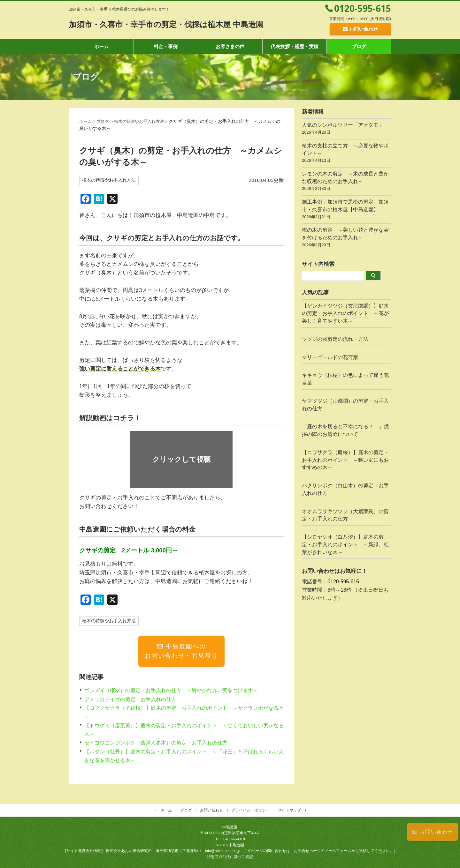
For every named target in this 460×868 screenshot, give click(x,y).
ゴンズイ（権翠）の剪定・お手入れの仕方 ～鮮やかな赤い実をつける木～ (177, 691)
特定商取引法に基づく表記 (230, 857)
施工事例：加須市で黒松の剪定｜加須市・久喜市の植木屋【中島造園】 (346, 210)
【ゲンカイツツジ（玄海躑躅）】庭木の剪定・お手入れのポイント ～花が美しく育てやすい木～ (345, 314)
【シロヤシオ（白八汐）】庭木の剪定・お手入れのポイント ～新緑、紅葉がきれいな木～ (345, 545)
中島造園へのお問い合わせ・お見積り (181, 651)
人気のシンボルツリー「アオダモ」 (346, 129)
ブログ (359, 46)
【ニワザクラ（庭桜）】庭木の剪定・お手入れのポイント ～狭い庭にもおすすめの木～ (345, 460)
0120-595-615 (363, 8)
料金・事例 (166, 46)
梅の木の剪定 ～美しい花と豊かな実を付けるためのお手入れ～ (346, 238)
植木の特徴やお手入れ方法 (143, 121)
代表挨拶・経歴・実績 (295, 46)
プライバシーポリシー (250, 811)
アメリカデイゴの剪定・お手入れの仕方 (133, 700)
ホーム (101, 46)
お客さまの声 (230, 46)
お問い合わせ (433, 832)
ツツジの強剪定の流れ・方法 (335, 339)
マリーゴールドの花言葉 (330, 357)
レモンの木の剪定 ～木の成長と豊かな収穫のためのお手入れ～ (346, 182)
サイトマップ (289, 811)
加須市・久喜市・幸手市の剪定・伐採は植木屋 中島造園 (178, 24)
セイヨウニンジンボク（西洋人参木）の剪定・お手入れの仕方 (160, 743)
